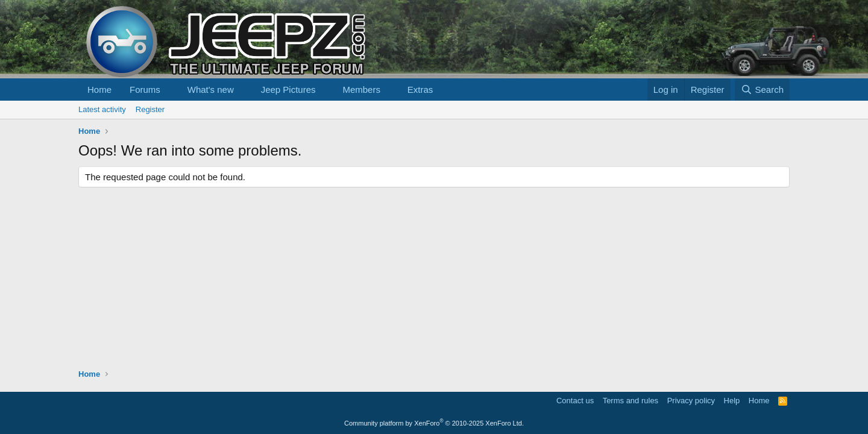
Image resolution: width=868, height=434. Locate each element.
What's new (211, 90)
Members (361, 90)
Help (732, 401)
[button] (170, 90)
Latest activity (102, 109)
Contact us (575, 401)
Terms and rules (631, 401)
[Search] (762, 90)
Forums (145, 90)
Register (150, 109)
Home (99, 90)
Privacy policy (691, 401)
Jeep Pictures (288, 90)
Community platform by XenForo (434, 423)
